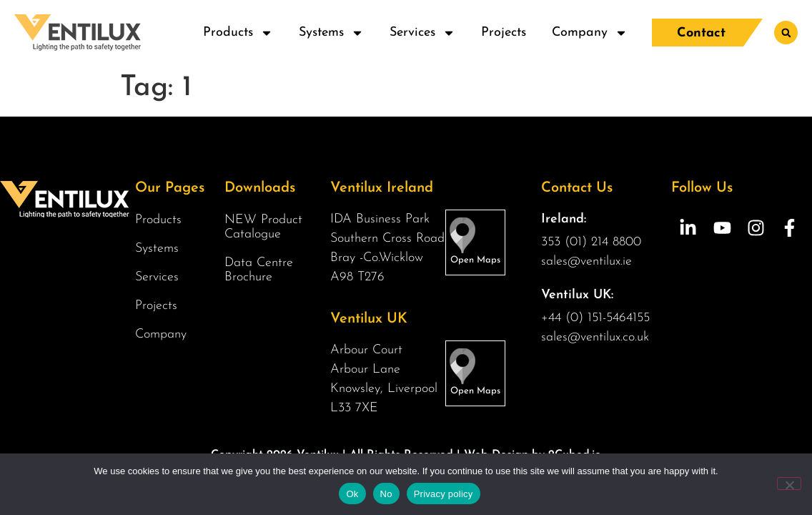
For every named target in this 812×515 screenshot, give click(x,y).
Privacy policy (444, 494)
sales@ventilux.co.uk (595, 337)
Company (590, 33)
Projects (504, 33)
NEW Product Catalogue (263, 227)
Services (422, 33)
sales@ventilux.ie (586, 261)
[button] (786, 33)
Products (238, 33)
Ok (352, 494)
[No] (789, 484)
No (386, 494)
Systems (331, 33)
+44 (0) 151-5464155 (595, 318)
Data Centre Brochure (259, 270)
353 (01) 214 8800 (591, 242)
